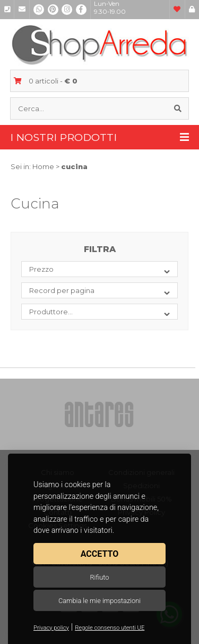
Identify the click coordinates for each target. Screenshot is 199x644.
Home (43, 166)
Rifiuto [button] (99, 577)
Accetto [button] (99, 554)
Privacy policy (51, 628)
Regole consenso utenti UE (110, 628)
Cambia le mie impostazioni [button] (99, 601)
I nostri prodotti (100, 137)
